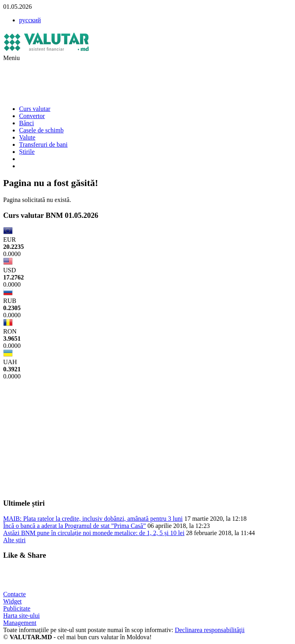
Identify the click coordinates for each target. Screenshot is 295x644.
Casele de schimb (41, 130)
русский (30, 20)
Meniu (12, 58)
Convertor (32, 116)
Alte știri (14, 540)
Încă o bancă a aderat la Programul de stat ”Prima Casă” (75, 526)
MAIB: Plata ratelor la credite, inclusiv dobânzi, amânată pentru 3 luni (93, 519)
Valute (27, 137)
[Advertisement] (148, 80)
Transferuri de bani (43, 145)
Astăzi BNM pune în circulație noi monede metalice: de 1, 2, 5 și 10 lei (94, 533)
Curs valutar (35, 109)
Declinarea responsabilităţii (210, 630)
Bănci (26, 123)
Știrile (27, 152)
